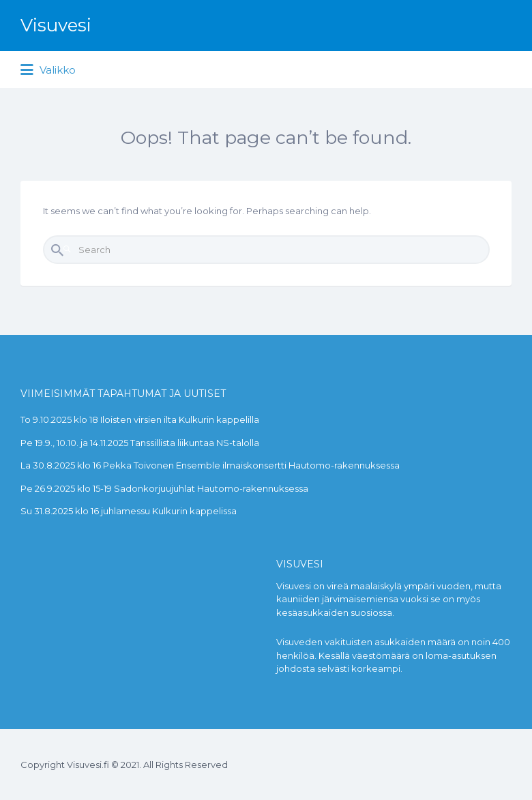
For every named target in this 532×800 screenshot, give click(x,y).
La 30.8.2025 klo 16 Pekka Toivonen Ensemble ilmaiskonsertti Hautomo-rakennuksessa (210, 465)
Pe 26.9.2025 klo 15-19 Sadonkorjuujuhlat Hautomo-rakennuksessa (164, 488)
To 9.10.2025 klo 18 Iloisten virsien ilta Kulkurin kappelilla (140, 419)
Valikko (48, 70)
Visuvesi (56, 25)
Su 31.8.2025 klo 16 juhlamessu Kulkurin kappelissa (129, 511)
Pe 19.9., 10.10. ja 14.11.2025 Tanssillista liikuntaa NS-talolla (140, 443)
